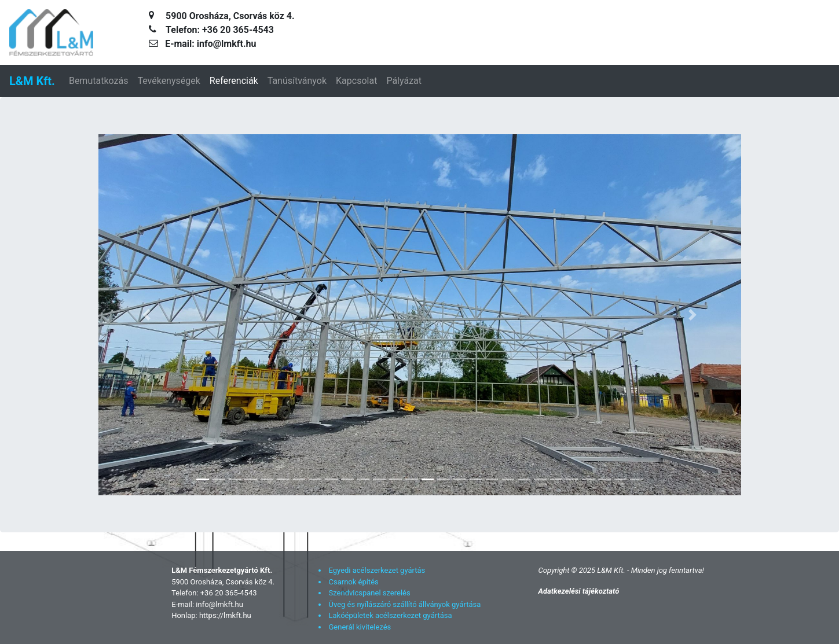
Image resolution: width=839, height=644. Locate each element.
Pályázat (404, 81)
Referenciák (234, 81)
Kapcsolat (356, 81)
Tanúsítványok (297, 81)
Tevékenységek (168, 81)
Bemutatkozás (98, 81)
